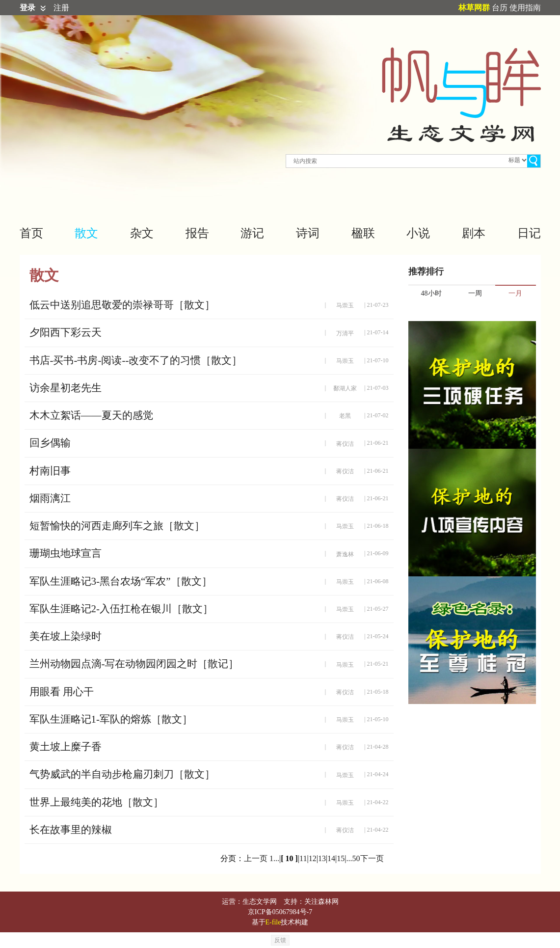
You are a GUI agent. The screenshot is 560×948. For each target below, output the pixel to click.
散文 (86, 233)
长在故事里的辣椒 (71, 830)
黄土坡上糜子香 (66, 747)
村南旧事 (50, 471)
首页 (31, 233)
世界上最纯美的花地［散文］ (96, 802)
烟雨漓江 (50, 498)
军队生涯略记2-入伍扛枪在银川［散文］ (121, 609)
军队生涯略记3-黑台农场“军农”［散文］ (121, 581)
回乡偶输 (50, 443)
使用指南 (525, 8)
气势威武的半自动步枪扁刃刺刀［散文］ (122, 774)
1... (274, 858)
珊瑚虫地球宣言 (66, 553)
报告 (197, 233)
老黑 (345, 416)
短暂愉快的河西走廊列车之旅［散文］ (117, 526)
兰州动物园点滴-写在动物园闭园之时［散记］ (134, 664)
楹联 (363, 233)
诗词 (308, 233)
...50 (353, 858)
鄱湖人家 (345, 388)
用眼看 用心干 (62, 692)
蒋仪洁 (345, 444)
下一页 (372, 858)
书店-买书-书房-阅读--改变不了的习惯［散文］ (136, 360)
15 (341, 858)
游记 (252, 233)
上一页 (256, 858)
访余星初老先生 (66, 388)
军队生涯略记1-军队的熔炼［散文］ (111, 719)
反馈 (280, 940)
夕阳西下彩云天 (66, 332)
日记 (529, 233)
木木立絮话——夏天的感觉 (91, 415)
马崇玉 (345, 305)
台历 (500, 8)
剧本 (474, 233)
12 (313, 858)
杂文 (142, 233)
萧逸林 (345, 554)
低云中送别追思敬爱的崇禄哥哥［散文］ (122, 305)
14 (331, 858)
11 (303, 858)
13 (322, 858)
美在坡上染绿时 (66, 636)
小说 (418, 233)
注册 (61, 8)
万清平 (345, 333)
